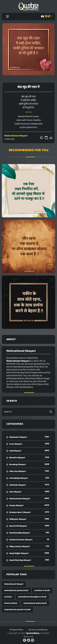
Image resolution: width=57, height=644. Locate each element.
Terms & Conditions (38, 630)
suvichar (8, 597)
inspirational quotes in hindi (17, 610)
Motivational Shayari (16, 136)
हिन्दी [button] (46, 16)
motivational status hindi (35, 603)
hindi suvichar (11, 603)
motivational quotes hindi (16, 590)
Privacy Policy (16, 630)
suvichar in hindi (42, 590)
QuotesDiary (33, 633)
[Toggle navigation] (7, 17)
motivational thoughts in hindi (32, 597)
